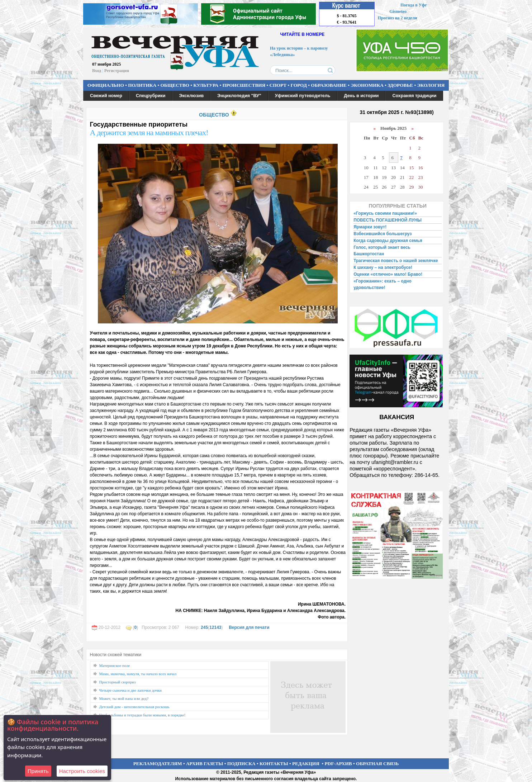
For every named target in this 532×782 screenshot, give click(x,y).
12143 (215, 627)
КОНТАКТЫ (274, 764)
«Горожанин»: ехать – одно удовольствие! (383, 284)
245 (204, 627)
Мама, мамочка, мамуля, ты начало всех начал (138, 674)
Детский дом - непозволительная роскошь (134, 707)
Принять (38, 771)
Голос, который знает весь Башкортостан (382, 251)
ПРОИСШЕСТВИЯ (244, 85)
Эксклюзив (192, 96)
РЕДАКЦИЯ (306, 764)
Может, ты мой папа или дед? (124, 698)
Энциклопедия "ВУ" (239, 96)
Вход (97, 71)
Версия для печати (249, 627)
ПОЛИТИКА (142, 85)
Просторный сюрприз (118, 682)
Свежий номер (106, 96)
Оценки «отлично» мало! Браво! (388, 274)
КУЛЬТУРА (206, 85)
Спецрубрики (151, 96)
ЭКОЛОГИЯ (431, 85)
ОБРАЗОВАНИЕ (329, 85)
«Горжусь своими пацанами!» (385, 213)
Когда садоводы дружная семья (388, 241)
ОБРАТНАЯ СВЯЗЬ (377, 764)
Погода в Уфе (414, 5)
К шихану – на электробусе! (383, 267)
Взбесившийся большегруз (383, 234)
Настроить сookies (82, 771)
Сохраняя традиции (414, 96)
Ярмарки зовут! (370, 227)
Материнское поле (115, 665)
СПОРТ (278, 85)
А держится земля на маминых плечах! (149, 132)
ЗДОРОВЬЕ (400, 85)
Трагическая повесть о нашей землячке (396, 261)
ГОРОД (299, 85)
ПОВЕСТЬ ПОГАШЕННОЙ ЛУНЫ (388, 220)
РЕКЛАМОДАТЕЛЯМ (158, 764)
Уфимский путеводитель (303, 96)
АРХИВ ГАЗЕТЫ (205, 764)
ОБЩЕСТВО (175, 85)
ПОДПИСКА (241, 764)
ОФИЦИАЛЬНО (106, 85)
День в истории (361, 96)
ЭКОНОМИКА (367, 85)
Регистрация (117, 71)
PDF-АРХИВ (338, 764)
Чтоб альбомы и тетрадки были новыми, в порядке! (142, 715)
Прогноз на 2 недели (398, 18)
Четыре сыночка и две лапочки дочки (131, 690)
